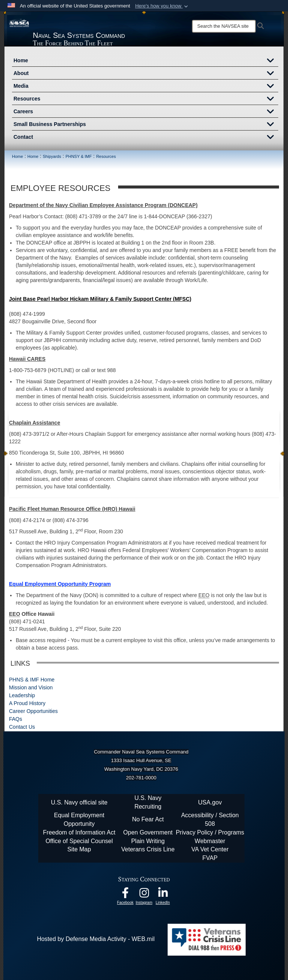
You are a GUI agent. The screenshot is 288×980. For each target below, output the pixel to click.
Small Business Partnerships (146, 125)
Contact (146, 138)
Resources (146, 99)
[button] (162, 6)
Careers (146, 112)
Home (146, 61)
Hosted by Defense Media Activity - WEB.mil (96, 939)
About (146, 74)
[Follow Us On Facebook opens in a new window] (125, 895)
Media (146, 87)
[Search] (224, 26)
